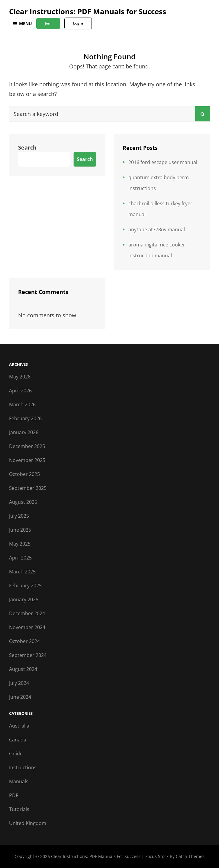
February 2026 (25, 418)
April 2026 (20, 391)
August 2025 (23, 502)
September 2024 (28, 655)
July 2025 (19, 516)
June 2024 (20, 697)
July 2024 (19, 683)
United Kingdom (28, 823)
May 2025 (20, 544)
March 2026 (22, 404)
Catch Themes (190, 856)
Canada (18, 740)
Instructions (23, 767)
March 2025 (22, 572)
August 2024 (23, 669)
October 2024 (24, 641)
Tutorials (19, 809)
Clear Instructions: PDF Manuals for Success (88, 11)
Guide (16, 754)
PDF (14, 795)
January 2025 (24, 599)
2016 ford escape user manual (163, 162)
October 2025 (24, 474)
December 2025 (27, 446)
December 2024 (27, 613)
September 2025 (28, 488)
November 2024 (27, 627)
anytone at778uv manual (157, 229)
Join (48, 23)
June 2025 (20, 530)
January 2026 (24, 432)
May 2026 (20, 377)
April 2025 (20, 558)
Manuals (19, 781)
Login (78, 23)
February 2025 (25, 586)
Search (27, 147)
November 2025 (27, 460)
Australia (19, 726)
